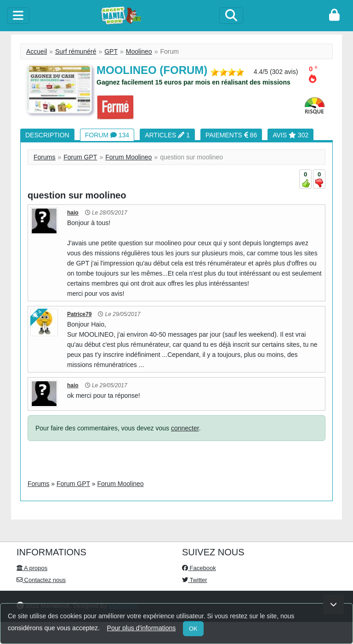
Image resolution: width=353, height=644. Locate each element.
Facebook (199, 568)
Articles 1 (167, 135)
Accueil (37, 51)
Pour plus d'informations (142, 628)
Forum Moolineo (128, 157)
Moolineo (139, 51)
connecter (185, 428)
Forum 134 (107, 135)
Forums (44, 157)
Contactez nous (41, 580)
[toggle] (18, 16)
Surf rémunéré (76, 51)
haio (73, 213)
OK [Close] (193, 629)
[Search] (231, 16)
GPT (111, 51)
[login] (334, 16)
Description (47, 135)
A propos (32, 568)
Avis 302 (290, 135)
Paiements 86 (231, 135)
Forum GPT (80, 157)
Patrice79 (79, 314)
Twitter (195, 580)
